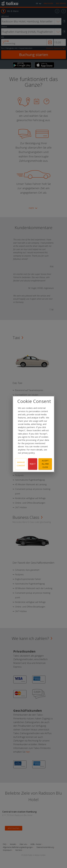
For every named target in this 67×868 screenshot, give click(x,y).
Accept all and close (45, 464)
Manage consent (21, 464)
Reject (33, 464)
